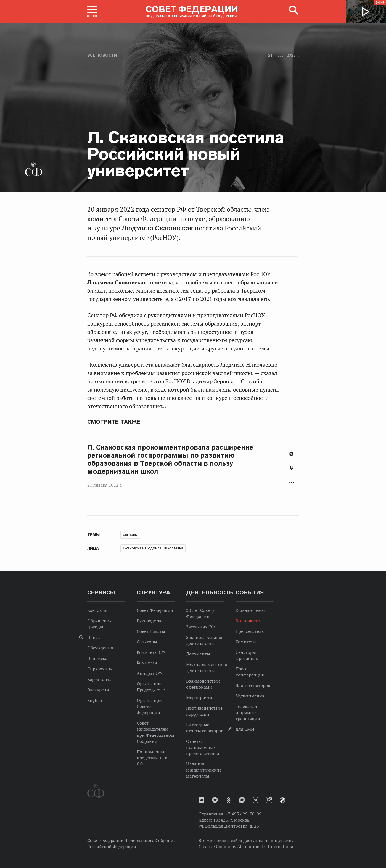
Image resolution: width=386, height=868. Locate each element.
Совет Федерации (155, 610)
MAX (242, 800)
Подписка (97, 658)
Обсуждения (100, 648)
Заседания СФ (200, 627)
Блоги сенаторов (253, 685)
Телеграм (256, 800)
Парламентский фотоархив (282, 800)
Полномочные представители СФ (152, 758)
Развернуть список (291, 483)
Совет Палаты (151, 631)
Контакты (97, 610)
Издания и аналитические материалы (204, 770)
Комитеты (246, 642)
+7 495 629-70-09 (244, 814)
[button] (92, 11)
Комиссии (147, 663)
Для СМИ (245, 729)
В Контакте (291, 454)
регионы (130, 534)
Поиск (94, 637)
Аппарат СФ (149, 673)
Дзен (215, 800)
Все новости (102, 55)
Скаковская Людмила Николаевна (153, 548)
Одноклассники (291, 468)
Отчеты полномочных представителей (203, 747)
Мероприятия (200, 697)
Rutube (269, 800)
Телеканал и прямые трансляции (248, 712)
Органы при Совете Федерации (149, 706)
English (95, 700)
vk (201, 800)
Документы (198, 654)
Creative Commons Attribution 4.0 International (247, 846)
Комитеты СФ (151, 652)
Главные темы (250, 610)
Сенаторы (147, 642)
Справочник (100, 669)
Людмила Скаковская (118, 282)
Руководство (150, 621)
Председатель (250, 631)
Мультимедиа (250, 696)
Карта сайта (99, 679)
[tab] (291, 471)
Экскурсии (98, 690)
